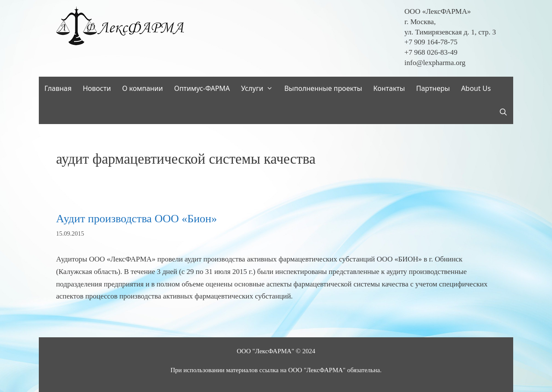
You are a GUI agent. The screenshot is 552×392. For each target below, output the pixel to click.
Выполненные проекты (323, 88)
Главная (58, 88)
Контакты (389, 88)
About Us (476, 88)
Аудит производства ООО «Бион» (136, 219)
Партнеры (433, 88)
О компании (143, 88)
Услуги (260, 89)
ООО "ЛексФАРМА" (265, 351)
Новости (97, 88)
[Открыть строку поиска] (503, 112)
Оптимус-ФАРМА (202, 88)
